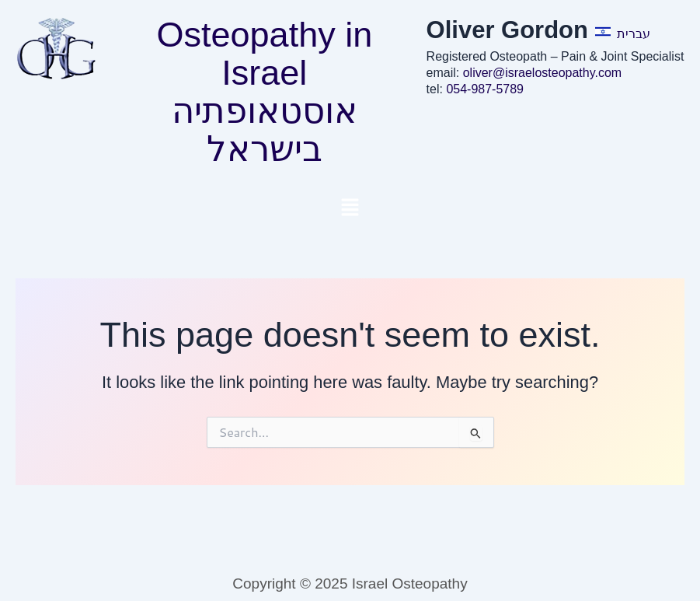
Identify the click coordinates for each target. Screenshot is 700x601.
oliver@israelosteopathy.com (542, 73)
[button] (350, 208)
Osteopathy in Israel (265, 54)
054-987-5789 (485, 89)
